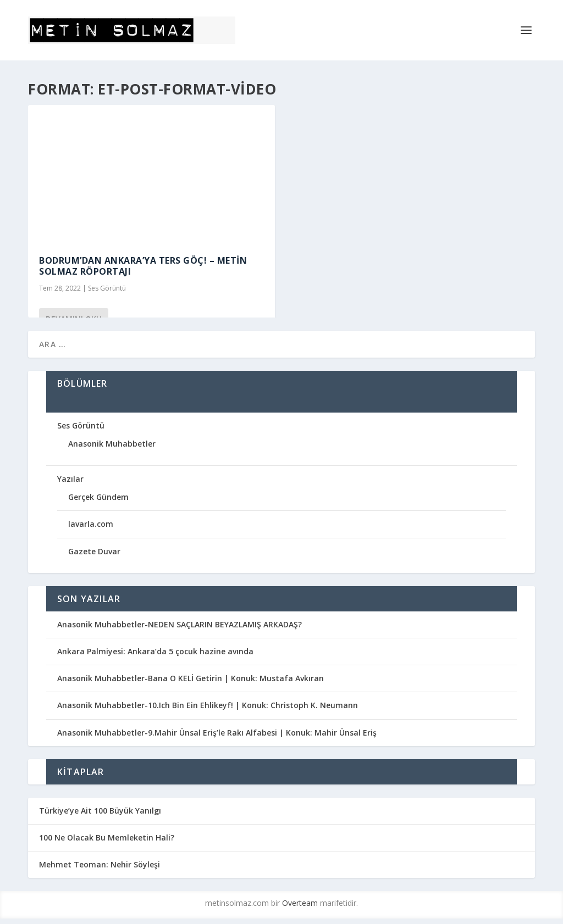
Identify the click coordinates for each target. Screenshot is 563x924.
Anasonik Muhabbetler (112, 444)
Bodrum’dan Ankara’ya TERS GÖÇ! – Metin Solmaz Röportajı (143, 266)
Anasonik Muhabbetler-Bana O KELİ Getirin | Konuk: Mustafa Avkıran (191, 678)
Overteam (300, 903)
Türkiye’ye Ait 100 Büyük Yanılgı (100, 811)
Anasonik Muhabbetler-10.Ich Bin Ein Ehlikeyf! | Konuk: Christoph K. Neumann (208, 705)
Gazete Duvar (94, 551)
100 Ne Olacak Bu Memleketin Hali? (107, 837)
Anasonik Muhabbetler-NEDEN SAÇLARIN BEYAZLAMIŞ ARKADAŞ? (180, 624)
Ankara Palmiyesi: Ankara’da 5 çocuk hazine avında (155, 651)
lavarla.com (91, 524)
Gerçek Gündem (98, 497)
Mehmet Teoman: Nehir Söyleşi (100, 864)
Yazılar (70, 479)
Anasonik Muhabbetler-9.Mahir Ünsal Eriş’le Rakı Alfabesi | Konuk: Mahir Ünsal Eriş (217, 733)
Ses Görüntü (107, 288)
